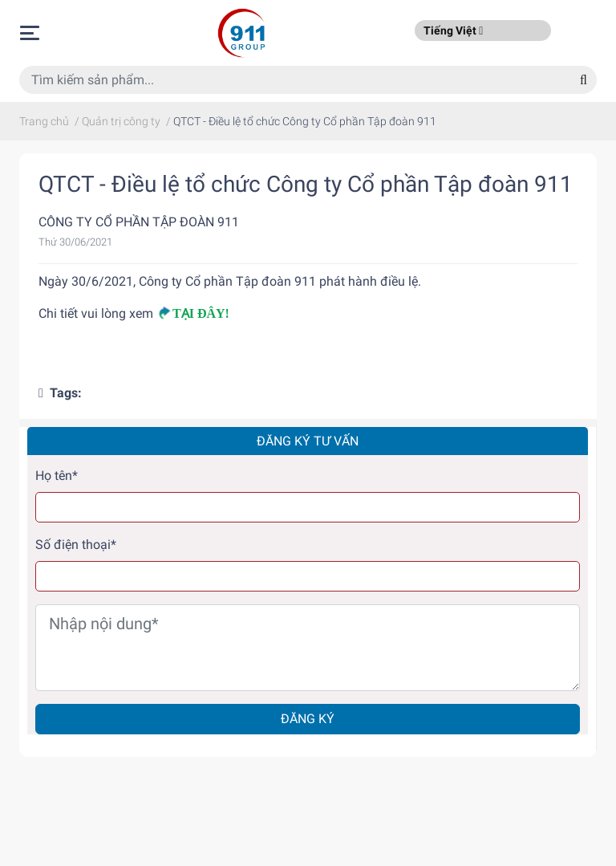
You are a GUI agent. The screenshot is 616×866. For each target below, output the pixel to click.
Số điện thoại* (76, 545)
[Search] (584, 80)
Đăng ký (308, 719)
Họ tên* (57, 476)
